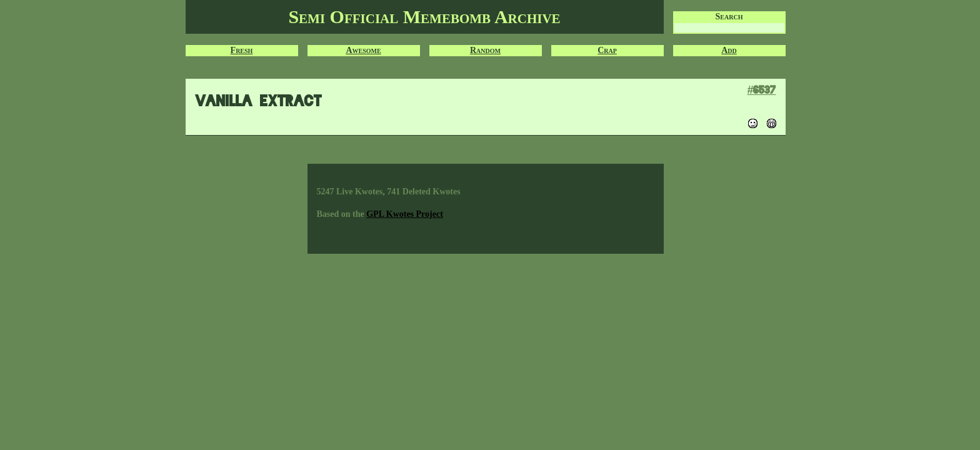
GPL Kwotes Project (405, 214)
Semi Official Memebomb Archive (424, 17)
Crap (607, 50)
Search (729, 17)
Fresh (242, 50)
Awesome (363, 50)
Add (729, 50)
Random (485, 50)
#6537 (761, 90)
